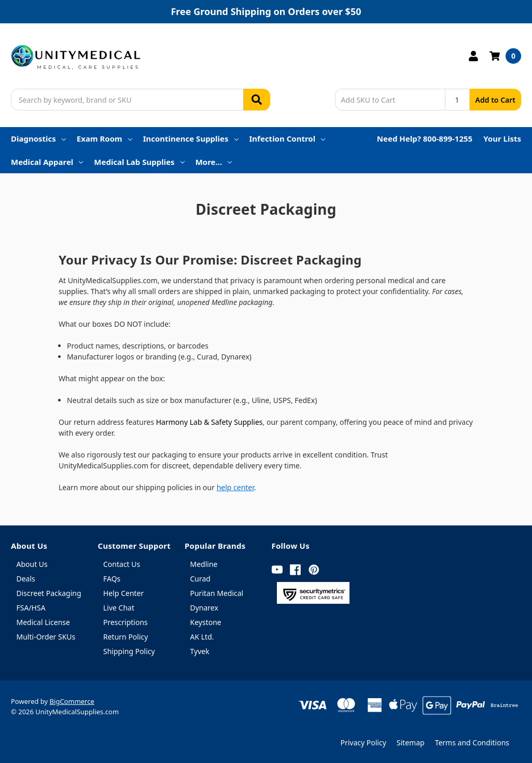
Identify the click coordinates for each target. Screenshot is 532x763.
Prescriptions (125, 622)
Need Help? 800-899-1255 (425, 138)
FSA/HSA (31, 608)
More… (214, 162)
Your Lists (502, 138)
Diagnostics (38, 138)
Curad (200, 579)
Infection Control (288, 138)
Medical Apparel (47, 162)
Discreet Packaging (49, 593)
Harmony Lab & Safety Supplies (209, 422)
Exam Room (104, 138)
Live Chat (119, 608)
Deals (26, 579)
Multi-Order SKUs (46, 637)
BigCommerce (72, 701)
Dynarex (204, 608)
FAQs (112, 579)
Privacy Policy (363, 743)
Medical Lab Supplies (139, 162)
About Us (32, 564)
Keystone (206, 622)
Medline (204, 564)
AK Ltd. (202, 637)
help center (235, 487)
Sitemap (411, 743)
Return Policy (125, 637)
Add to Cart (495, 100)
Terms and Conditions (472, 743)
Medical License (43, 622)
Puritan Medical (217, 593)
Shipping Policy (129, 651)
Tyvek (200, 651)
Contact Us (122, 564)
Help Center (123, 593)
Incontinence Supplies (191, 138)
